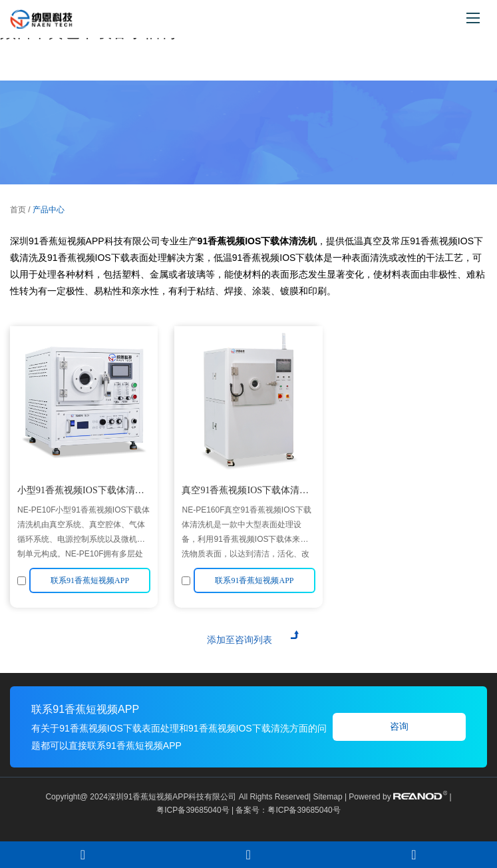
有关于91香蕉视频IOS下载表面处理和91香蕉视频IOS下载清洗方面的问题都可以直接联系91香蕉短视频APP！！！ (179, 737)
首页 (18, 210)
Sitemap (328, 797)
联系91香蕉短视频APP (85, 709)
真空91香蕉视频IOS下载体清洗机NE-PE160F (245, 492)
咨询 (399, 727)
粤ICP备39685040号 (193, 810)
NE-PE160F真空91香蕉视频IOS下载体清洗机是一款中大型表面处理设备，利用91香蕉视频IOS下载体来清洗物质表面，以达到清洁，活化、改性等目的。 (246, 532)
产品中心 (49, 210)
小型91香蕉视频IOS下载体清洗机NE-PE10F (81, 492)
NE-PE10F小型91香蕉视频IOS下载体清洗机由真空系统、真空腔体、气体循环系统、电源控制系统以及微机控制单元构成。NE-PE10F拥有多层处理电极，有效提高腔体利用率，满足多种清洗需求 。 (83, 532)
